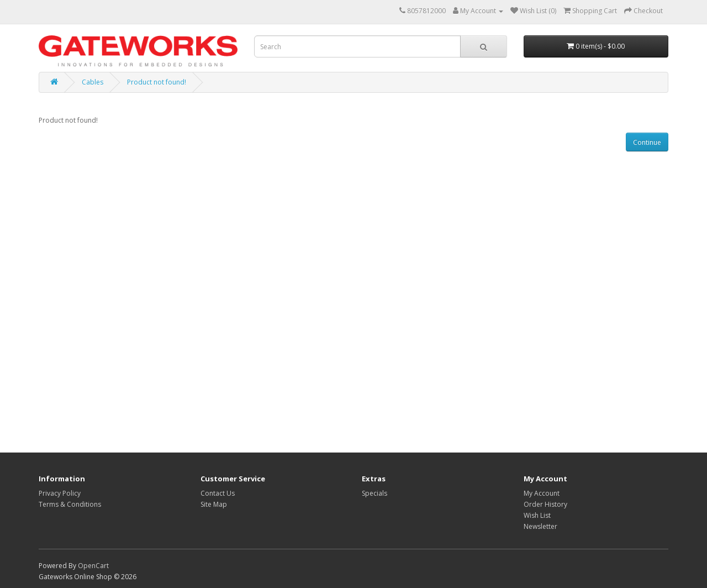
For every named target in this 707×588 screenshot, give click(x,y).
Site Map (214, 504)
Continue (647, 142)
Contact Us (218, 493)
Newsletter (540, 526)
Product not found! (157, 82)
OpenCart (93, 566)
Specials (374, 493)
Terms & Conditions (70, 504)
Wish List (537, 515)
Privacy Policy (60, 493)
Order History (545, 504)
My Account (542, 493)
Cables (93, 82)
